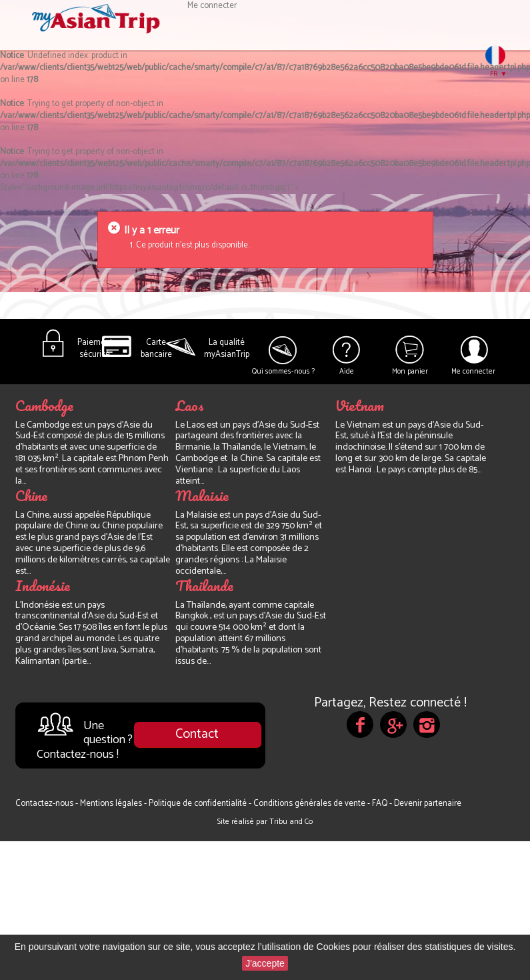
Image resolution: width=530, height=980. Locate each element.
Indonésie (43, 586)
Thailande (204, 586)
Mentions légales (112, 804)
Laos (190, 406)
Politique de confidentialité (199, 804)
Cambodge (44, 406)
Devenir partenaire (428, 804)
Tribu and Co (291, 822)
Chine (31, 496)
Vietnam (360, 406)
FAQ (381, 804)
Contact (197, 734)
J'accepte (265, 963)
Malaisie (202, 496)
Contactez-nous (45, 804)
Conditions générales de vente (310, 804)
